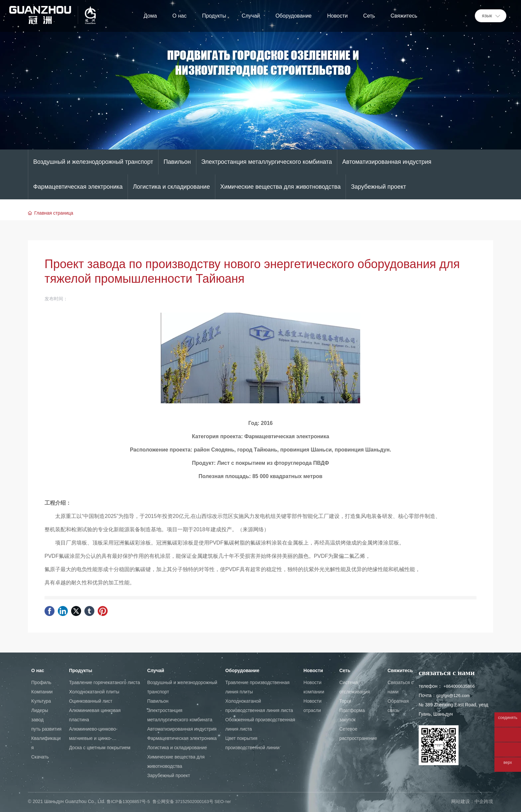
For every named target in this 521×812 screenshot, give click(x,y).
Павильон (177, 162)
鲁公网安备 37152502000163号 (183, 802)
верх (508, 763)
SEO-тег (223, 802)
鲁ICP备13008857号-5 (128, 802)
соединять (508, 718)
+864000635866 (459, 686)
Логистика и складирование (171, 187)
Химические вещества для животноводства (281, 187)
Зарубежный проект (378, 187)
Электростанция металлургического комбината (267, 162)
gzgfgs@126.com (453, 696)
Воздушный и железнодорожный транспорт (93, 162)
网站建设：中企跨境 (472, 801)
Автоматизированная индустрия (387, 162)
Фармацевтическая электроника (78, 187)
